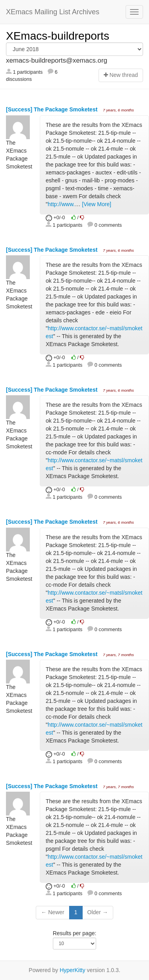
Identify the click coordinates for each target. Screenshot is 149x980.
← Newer (52, 912)
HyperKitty (73, 970)
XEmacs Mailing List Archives (53, 12)
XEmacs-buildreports (58, 36)
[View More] (97, 204)
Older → (98, 912)
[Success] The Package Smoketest (52, 109)
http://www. (61, 204)
